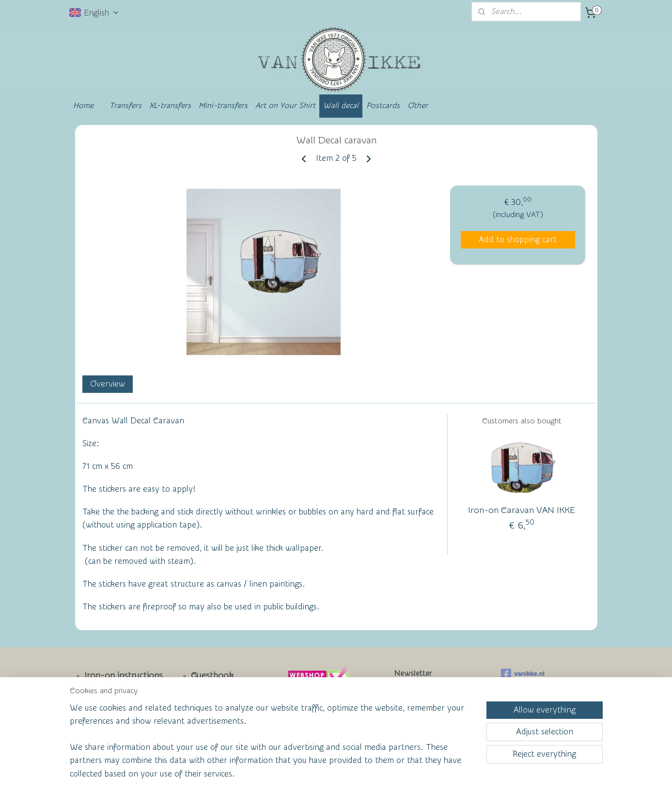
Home (83, 106)
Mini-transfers (223, 106)
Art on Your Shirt (285, 106)
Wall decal (341, 106)
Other (418, 106)
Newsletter (106, 692)
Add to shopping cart (518, 240)
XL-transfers (170, 106)
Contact (100, 708)
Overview (107, 384)
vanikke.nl (523, 674)
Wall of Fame (210, 708)
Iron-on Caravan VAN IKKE (522, 510)
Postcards (383, 106)
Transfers (125, 106)
